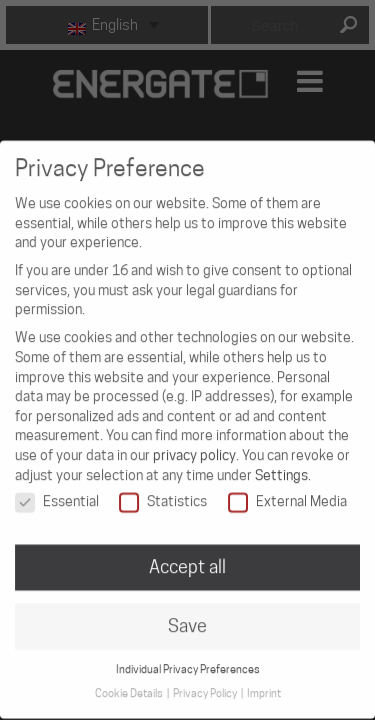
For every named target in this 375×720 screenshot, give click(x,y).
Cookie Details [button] (130, 681)
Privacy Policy (206, 681)
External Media (287, 489)
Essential (57, 489)
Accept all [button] (187, 554)
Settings (281, 463)
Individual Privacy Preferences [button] (188, 657)
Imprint (264, 681)
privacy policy (194, 443)
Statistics (163, 489)
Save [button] (187, 613)
